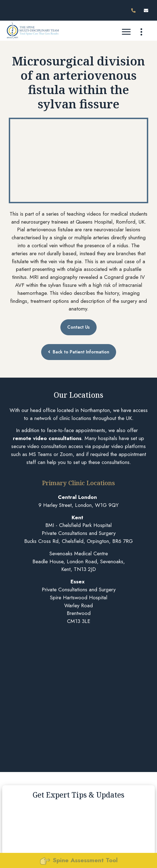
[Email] (147, 11)
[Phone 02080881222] (134, 11)
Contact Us (78, 327)
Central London (77, 497)
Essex (78, 581)
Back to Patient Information (79, 352)
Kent (77, 517)
